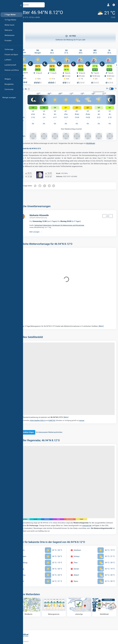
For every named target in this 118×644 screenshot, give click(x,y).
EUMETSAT (61, 414)
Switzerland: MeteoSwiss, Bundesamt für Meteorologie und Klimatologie (68, 226)
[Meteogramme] (59, 593)
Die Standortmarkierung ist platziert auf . (53, 411)
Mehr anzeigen (44, 233)
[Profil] (107, 5)
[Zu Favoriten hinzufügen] (75, 13)
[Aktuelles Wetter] (104, 14)
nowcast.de (32, 514)
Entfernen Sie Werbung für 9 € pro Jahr (71, 37)
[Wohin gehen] (82, 593)
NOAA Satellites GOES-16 (47, 414)
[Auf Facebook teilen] (49, 187)
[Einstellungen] (113, 5)
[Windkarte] (36, 593)
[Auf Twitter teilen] (54, 187)
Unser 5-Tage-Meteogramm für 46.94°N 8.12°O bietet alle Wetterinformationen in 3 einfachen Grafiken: (71, 327)
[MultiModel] (105, 593)
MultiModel (100, 142)
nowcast (91, 414)
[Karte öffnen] (51, 5)
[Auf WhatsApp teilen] (44, 187)
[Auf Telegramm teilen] (59, 187)
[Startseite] (9, 5)
